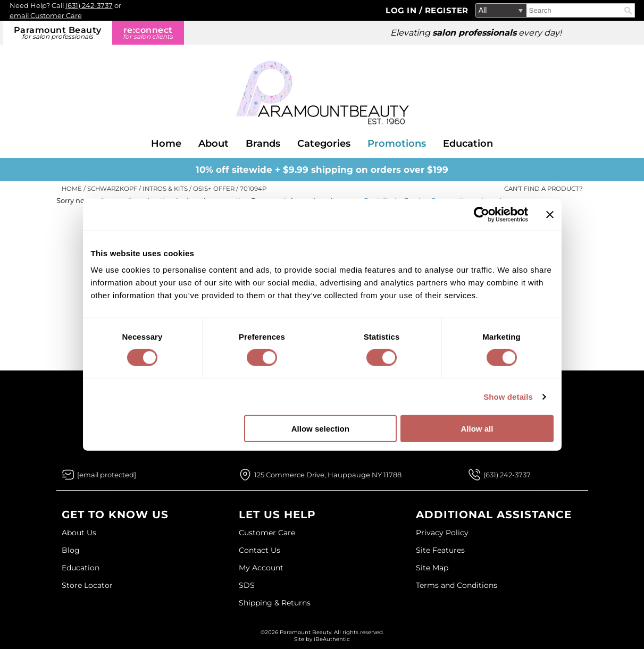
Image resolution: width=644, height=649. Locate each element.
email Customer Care (46, 15)
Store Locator (87, 585)
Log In (402, 10)
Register (447, 10)
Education (468, 144)
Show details (508, 396)
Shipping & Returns (275, 603)
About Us (79, 533)
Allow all (477, 429)
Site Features (440, 550)
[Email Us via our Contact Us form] (107, 475)
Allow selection (320, 429)
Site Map (432, 568)
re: (148, 33)
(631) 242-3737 (89, 5)
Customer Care (267, 533)
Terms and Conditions (457, 585)
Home (166, 144)
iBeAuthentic (332, 639)
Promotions (397, 144)
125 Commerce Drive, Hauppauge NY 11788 (328, 475)
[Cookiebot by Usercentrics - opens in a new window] (482, 214)
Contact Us (260, 550)
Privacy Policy (442, 533)
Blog (71, 550)
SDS (247, 585)
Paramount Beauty (58, 33)
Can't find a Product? (543, 189)
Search (628, 11)
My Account (261, 568)
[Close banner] (550, 214)
